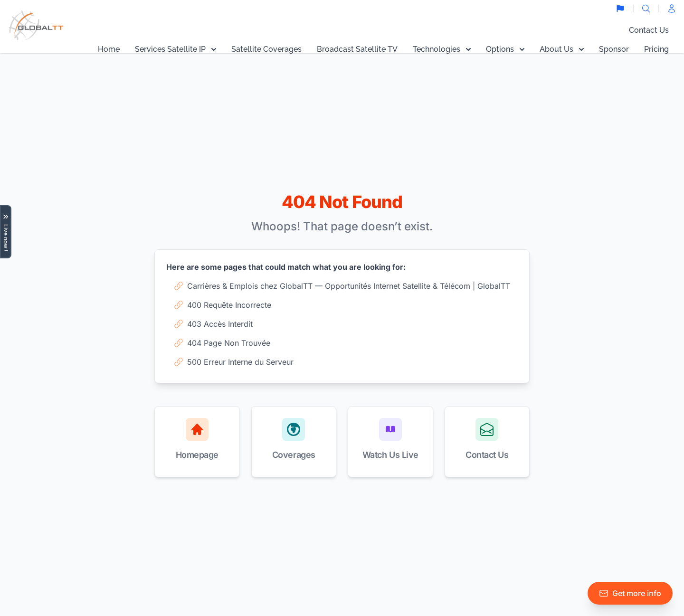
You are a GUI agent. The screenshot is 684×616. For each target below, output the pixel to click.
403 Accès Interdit (213, 324)
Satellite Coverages (266, 49)
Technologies (442, 49)
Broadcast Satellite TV (357, 49)
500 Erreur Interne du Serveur (234, 362)
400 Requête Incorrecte (223, 305)
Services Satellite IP (176, 49)
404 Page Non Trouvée (222, 343)
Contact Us (649, 30)
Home (109, 49)
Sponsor (614, 49)
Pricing (656, 49)
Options (505, 49)
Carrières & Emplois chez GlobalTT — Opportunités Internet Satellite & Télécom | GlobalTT (342, 286)
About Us (562, 49)
